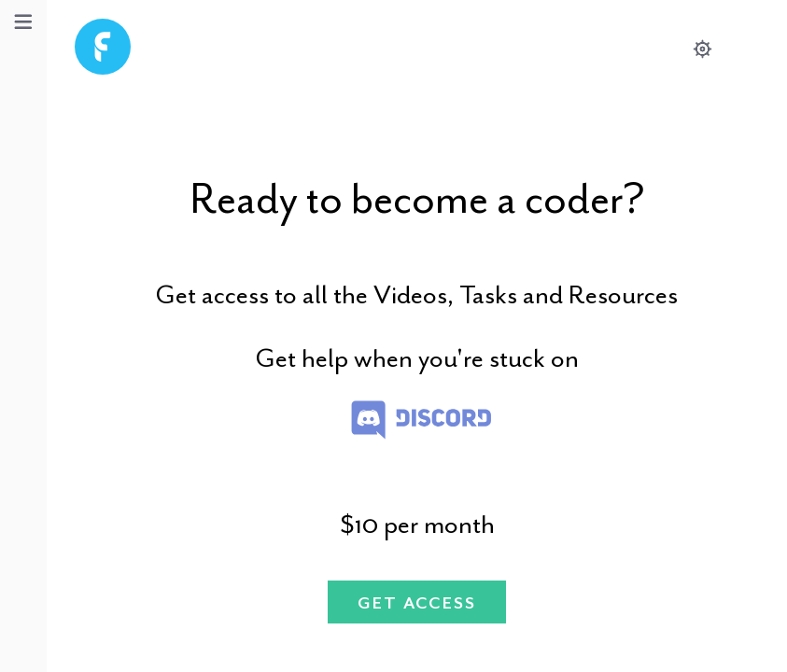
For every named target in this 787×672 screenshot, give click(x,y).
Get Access (417, 603)
